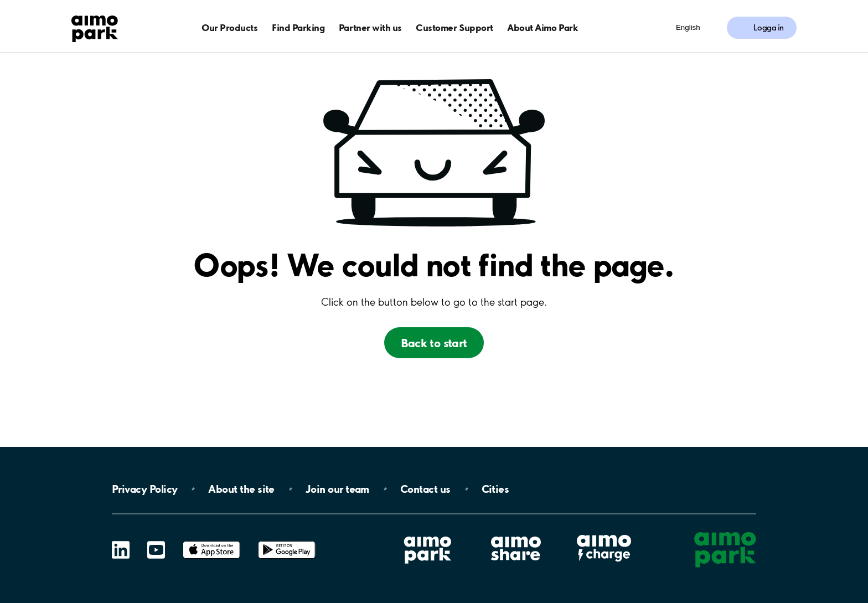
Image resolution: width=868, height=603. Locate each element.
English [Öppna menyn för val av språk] (688, 27)
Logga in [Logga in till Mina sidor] (769, 28)
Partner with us (370, 27)
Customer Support (454, 27)
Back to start (434, 343)
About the (241, 489)
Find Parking (298, 27)
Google (287, 541)
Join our (337, 489)
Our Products (229, 27)
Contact (425, 489)
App (211, 541)
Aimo (604, 534)
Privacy (144, 489)
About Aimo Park (542, 27)
